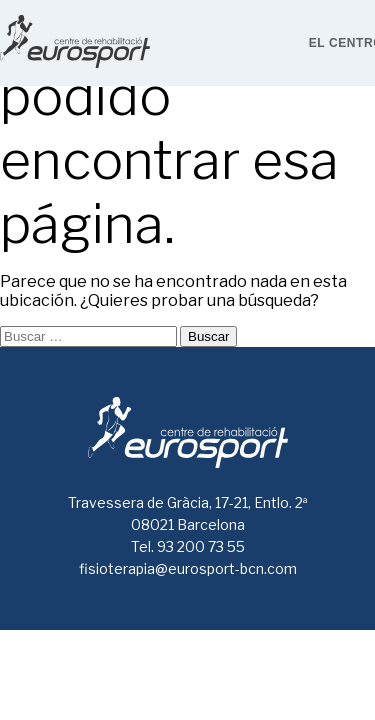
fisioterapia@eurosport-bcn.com (188, 568)
